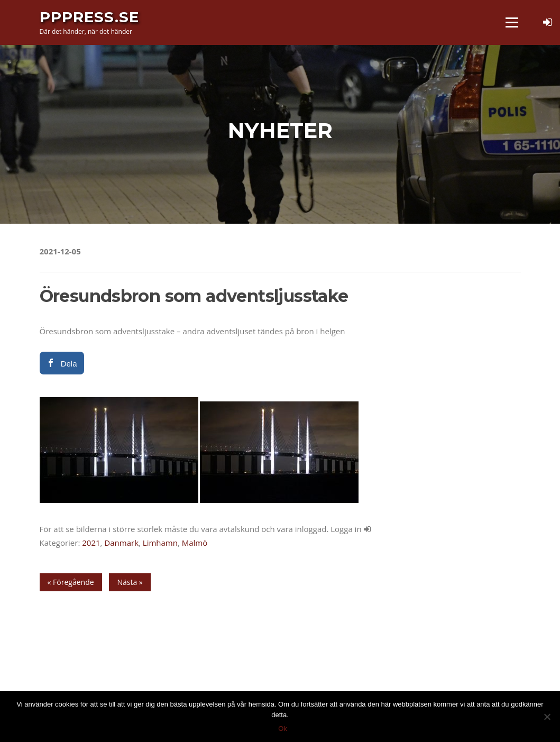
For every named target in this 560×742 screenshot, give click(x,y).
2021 (91, 543)
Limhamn (160, 543)
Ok (283, 729)
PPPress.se (89, 17)
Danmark (121, 543)
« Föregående (71, 582)
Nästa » (130, 582)
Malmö (195, 543)
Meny (512, 22)
